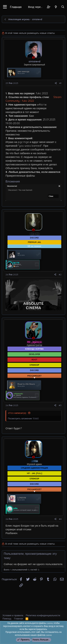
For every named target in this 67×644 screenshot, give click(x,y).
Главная (16, 7)
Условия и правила (13, 615)
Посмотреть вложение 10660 (23, 410)
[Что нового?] (56, 7)
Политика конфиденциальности (43, 615)
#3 (60, 397)
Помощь (7, 619)
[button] (5, 7)
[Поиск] (63, 7)
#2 (60, 275)
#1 (60, 83)
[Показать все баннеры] (34, 370)
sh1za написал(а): (17, 405)
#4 (60, 508)
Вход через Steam (36, 7)
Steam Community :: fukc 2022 (33, 99)
